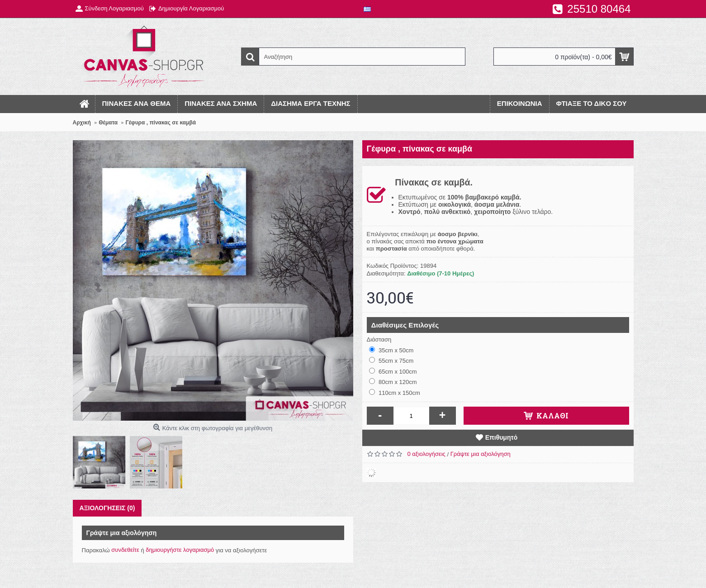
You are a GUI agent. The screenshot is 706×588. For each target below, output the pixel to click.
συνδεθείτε (125, 550)
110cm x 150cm (395, 393)
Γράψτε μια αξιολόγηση (481, 454)
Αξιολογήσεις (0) (107, 508)
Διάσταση (379, 339)
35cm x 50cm (391, 350)
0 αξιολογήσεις (426, 454)
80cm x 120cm (393, 382)
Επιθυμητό (502, 437)
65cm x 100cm (393, 371)
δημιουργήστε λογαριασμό (180, 550)
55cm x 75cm (391, 360)
